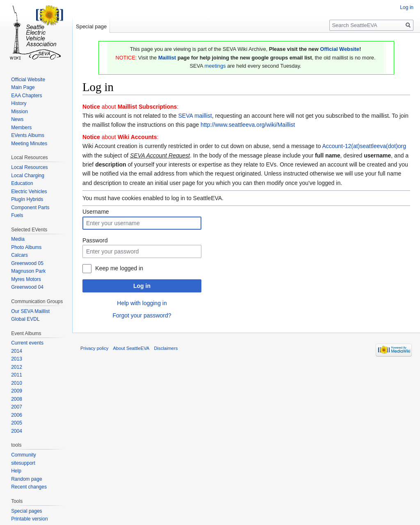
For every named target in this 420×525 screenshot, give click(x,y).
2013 (17, 359)
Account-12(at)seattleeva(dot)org (364, 146)
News (17, 119)
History (19, 103)
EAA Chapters (26, 96)
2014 (17, 351)
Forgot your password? (142, 315)
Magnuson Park (28, 271)
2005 (17, 423)
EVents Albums (28, 135)
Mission (19, 112)
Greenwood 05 (27, 263)
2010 (17, 383)
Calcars (19, 255)
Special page (91, 26)
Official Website (340, 49)
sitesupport (23, 463)
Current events (27, 343)
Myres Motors (26, 279)
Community (24, 455)
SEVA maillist (195, 116)
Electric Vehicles (29, 192)
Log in (142, 286)
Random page (26, 479)
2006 (17, 415)
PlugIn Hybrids (27, 199)
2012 (17, 367)
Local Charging (28, 176)
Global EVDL (25, 319)
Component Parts (30, 208)
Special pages (26, 511)
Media (18, 239)
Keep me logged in (119, 268)
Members (21, 128)
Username (96, 212)
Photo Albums (26, 247)
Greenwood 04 (27, 287)
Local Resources (29, 167)
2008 (17, 399)
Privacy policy (94, 348)
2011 (17, 375)
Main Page (23, 87)
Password (95, 240)
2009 (17, 391)
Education (22, 183)
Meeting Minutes (29, 144)
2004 (17, 431)
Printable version (29, 519)
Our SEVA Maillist (30, 311)
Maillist (167, 58)
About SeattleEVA (131, 348)
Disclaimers (166, 348)
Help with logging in (142, 303)
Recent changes (29, 487)
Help (16, 471)
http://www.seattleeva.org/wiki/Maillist (248, 125)
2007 (17, 407)
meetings (215, 66)
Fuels (17, 215)
